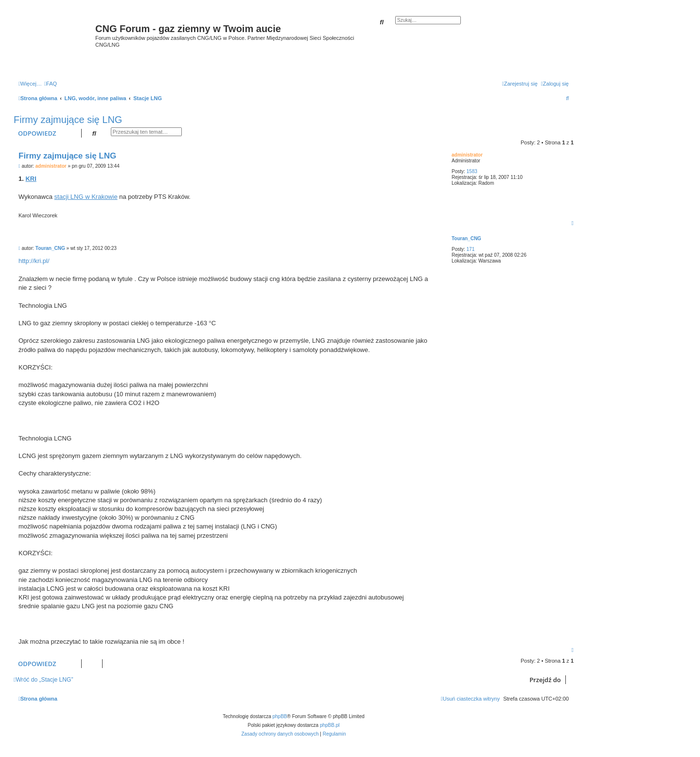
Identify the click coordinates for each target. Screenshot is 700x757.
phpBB (280, 716)
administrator (467, 155)
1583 (472, 171)
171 (471, 249)
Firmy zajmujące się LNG (68, 120)
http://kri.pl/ (34, 261)
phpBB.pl (330, 725)
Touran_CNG (466, 238)
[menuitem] (51, 84)
